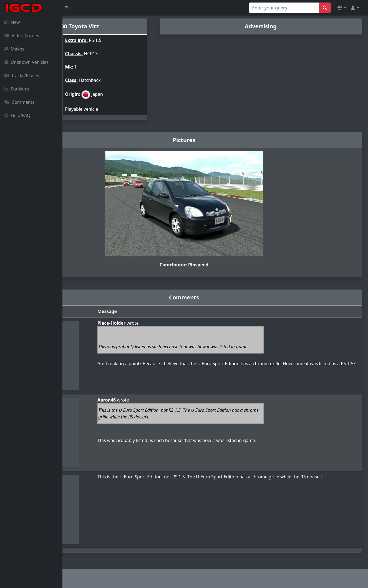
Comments (19, 102)
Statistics (17, 89)
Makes (14, 49)
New (12, 22)
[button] (342, 8)
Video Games (22, 36)
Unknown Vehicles (27, 62)
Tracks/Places (22, 75)
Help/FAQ (17, 115)
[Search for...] (284, 8)
